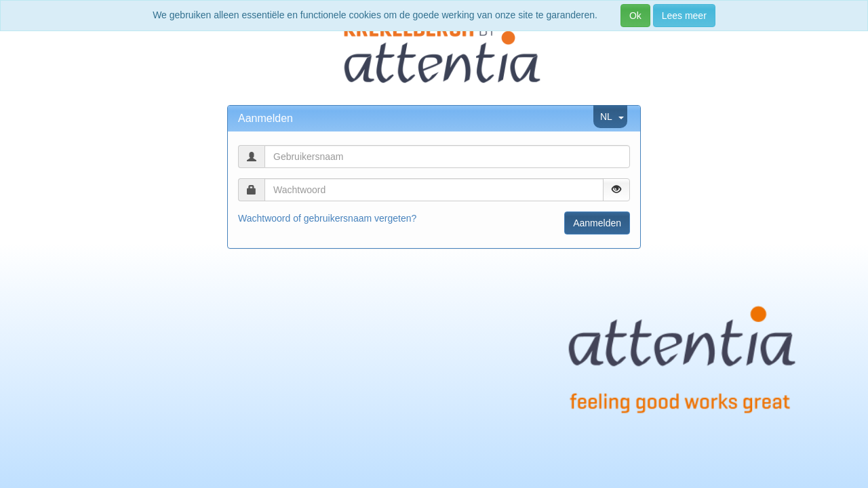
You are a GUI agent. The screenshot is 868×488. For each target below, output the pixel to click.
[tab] (434, 119)
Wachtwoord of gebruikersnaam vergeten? (327, 218)
